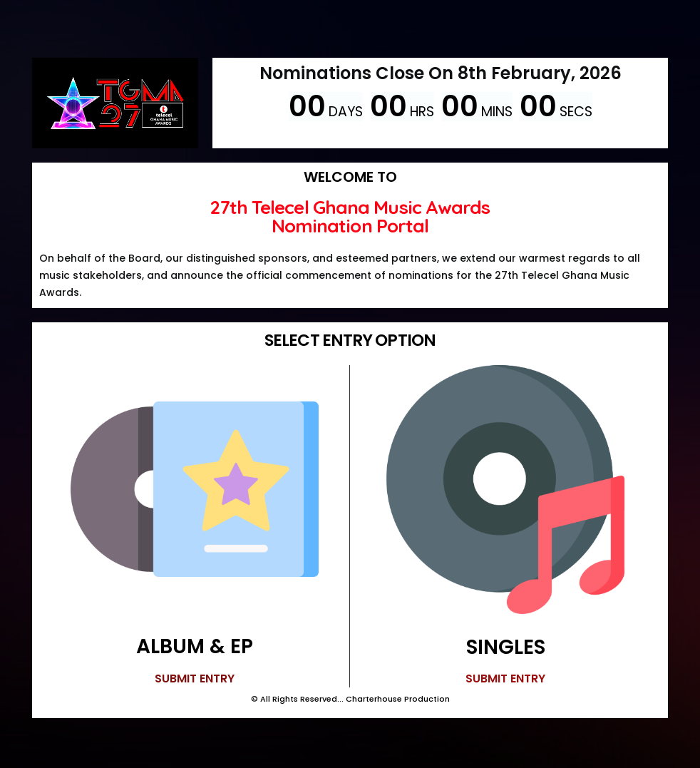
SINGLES (506, 647)
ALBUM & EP (195, 646)
